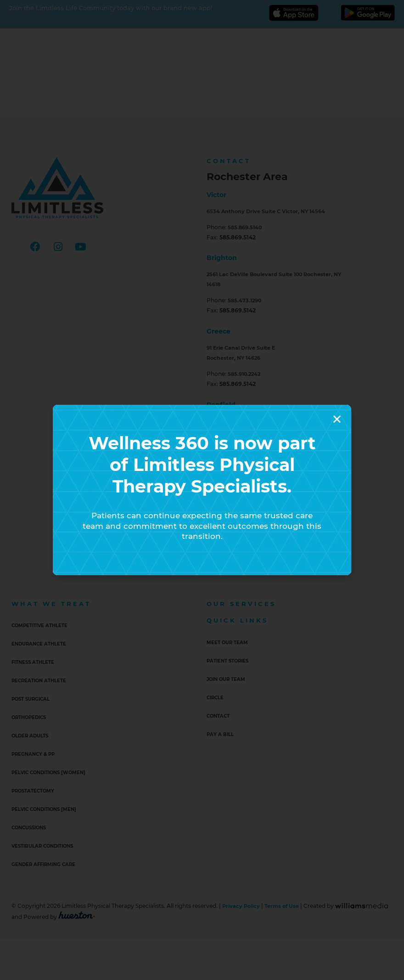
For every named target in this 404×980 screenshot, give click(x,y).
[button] (337, 419)
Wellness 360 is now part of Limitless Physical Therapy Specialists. (202, 464)
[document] (202, 490)
